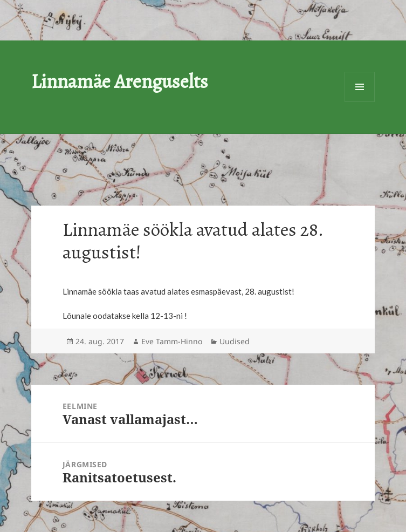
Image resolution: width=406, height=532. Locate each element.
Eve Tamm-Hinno (172, 341)
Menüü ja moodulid (360, 87)
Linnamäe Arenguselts (120, 81)
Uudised (235, 341)
